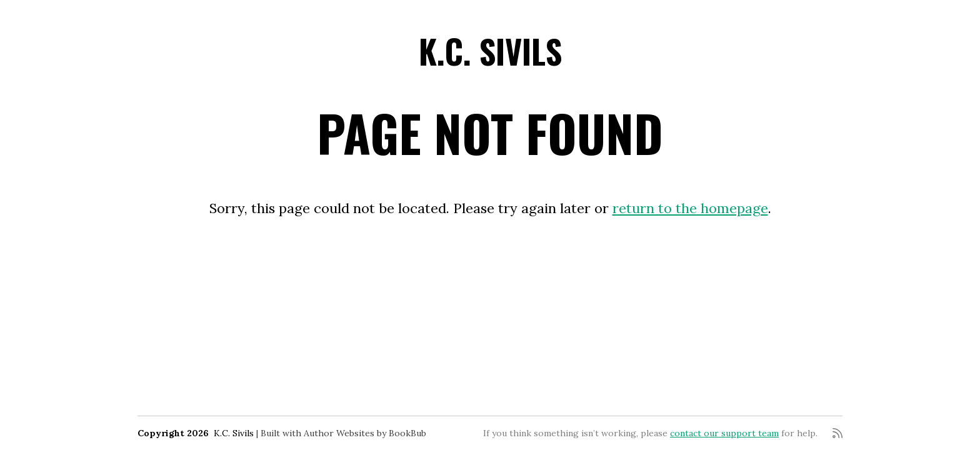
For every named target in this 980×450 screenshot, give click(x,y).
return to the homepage (690, 208)
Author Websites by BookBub (365, 433)
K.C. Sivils (490, 51)
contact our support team (724, 433)
